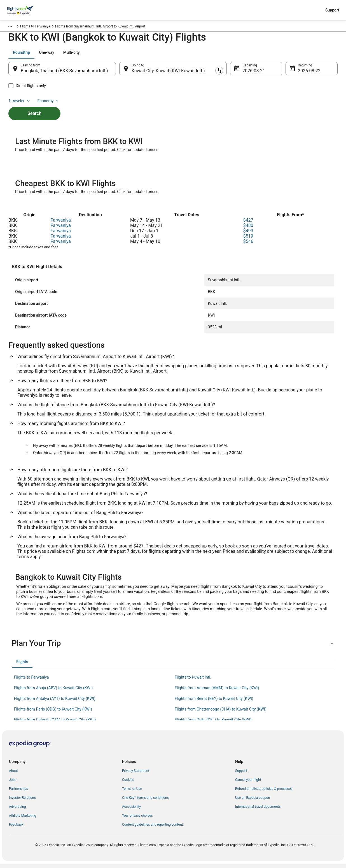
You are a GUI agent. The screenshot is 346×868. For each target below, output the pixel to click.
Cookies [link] (128, 784)
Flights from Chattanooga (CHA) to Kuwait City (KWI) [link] (221, 713)
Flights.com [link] (14, 27)
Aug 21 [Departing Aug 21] (249, 74)
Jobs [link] (13, 784)
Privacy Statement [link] (136, 775)
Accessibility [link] (131, 811)
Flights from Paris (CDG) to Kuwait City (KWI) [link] (53, 713)
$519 (248, 240)
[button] (173, 647)
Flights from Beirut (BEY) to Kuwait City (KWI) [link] (214, 702)
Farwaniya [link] (50, 27)
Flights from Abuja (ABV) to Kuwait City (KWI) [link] (53, 692)
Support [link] (241, 775)
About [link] (13, 775)
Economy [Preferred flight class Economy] (320, 55)
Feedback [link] (16, 828)
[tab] (21, 55)
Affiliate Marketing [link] (23, 820)
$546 (248, 245)
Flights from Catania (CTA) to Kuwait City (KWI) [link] (55, 724)
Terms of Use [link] (132, 793)
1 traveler (291, 55)
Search (34, 107)
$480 (248, 229)
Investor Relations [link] (22, 802)
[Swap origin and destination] (119, 71)
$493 (248, 235)
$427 (248, 224)
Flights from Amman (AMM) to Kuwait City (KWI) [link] (217, 692)
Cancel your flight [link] (248, 784)
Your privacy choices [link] (137, 820)
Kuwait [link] (33, 27)
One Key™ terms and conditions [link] (145, 802)
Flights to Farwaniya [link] (78, 27)
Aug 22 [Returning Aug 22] (305, 74)
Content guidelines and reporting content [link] (152, 828)
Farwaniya (61, 224)
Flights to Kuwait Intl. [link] (193, 681)
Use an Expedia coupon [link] (253, 802)
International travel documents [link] (258, 811)
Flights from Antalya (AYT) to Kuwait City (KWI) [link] (55, 702)
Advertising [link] (17, 811)
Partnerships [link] (18, 793)
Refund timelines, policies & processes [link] (264, 793)
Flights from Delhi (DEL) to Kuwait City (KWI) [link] (213, 724)
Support (332, 10)
